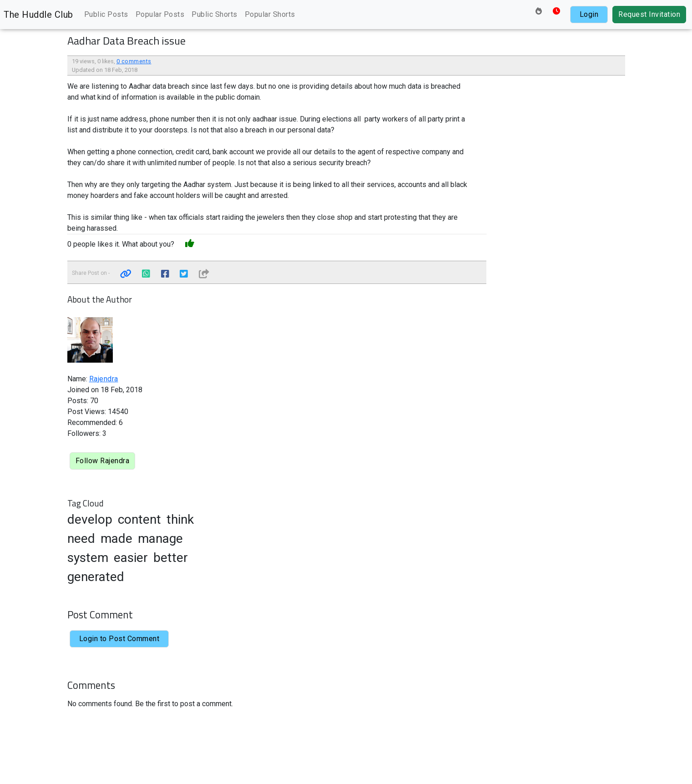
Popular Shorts (270, 14)
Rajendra (104, 379)
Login (589, 14)
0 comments (134, 61)
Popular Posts (160, 14)
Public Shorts (215, 14)
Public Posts (106, 14)
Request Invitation (649, 14)
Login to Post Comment (119, 639)
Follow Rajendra (103, 461)
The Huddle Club (38, 15)
